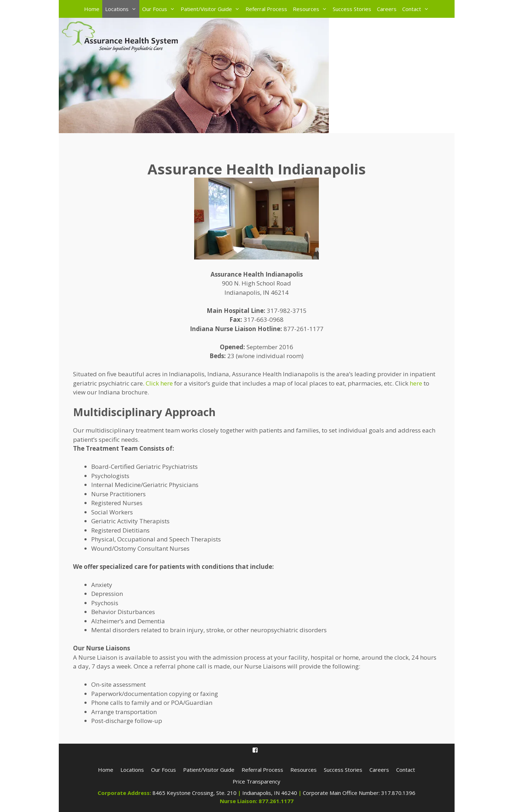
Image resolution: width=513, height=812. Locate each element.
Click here (159, 383)
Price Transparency (256, 781)
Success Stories (352, 9)
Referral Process (266, 9)
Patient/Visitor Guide (212, 9)
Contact (417, 9)
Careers (387, 9)
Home (92, 9)
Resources (311, 9)
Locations (122, 9)
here (416, 383)
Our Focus (160, 9)
